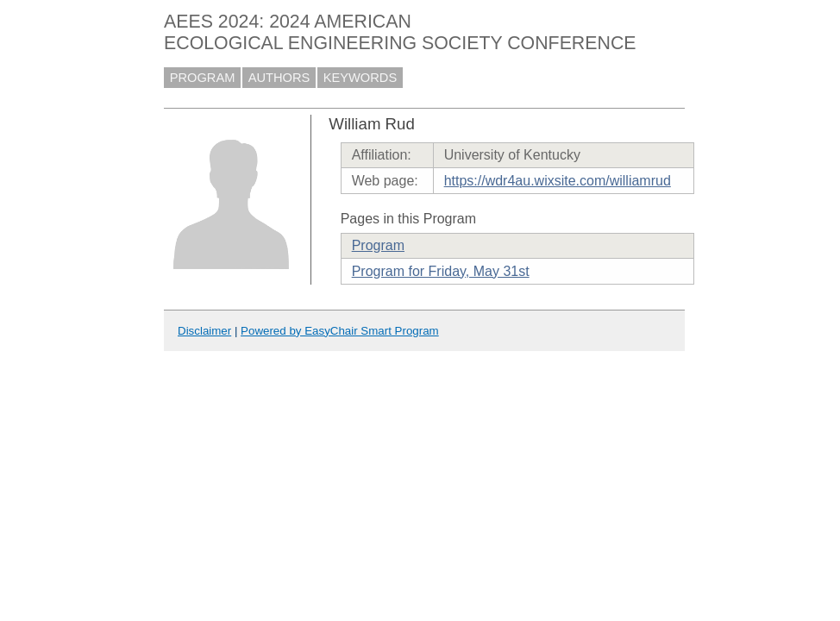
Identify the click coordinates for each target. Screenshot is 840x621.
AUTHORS (279, 78)
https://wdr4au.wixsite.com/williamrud (558, 181)
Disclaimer (204, 331)
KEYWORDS (360, 78)
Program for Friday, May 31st (441, 271)
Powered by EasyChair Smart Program (340, 331)
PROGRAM (203, 78)
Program (378, 245)
